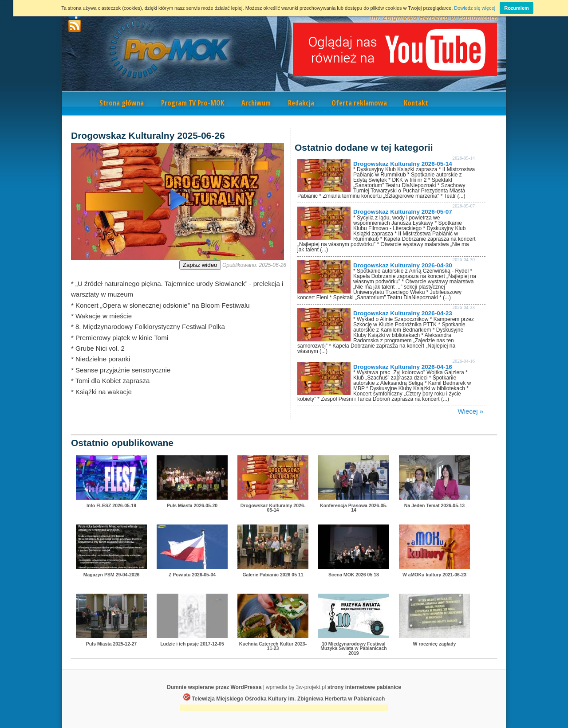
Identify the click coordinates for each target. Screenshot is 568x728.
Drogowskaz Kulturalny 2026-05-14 (403, 164)
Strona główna (122, 103)
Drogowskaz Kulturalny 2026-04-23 (403, 313)
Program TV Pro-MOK (193, 103)
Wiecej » (470, 411)
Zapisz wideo (200, 265)
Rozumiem (517, 8)
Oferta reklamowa (359, 103)
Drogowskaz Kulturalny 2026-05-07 (403, 212)
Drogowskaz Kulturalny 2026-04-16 (403, 367)
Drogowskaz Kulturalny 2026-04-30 (403, 265)
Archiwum (256, 103)
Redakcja (301, 103)
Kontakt (416, 103)
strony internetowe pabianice (364, 687)
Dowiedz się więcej (475, 8)
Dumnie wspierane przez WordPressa (214, 687)
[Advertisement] (284, 709)
